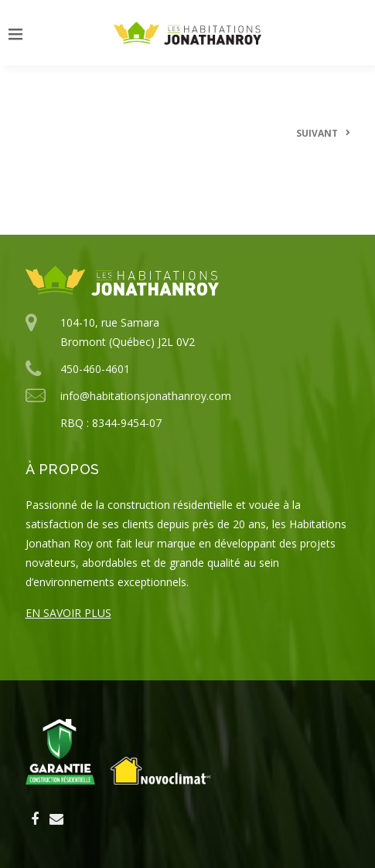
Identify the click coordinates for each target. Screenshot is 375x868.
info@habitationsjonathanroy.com (146, 396)
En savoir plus (68, 613)
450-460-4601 (95, 369)
